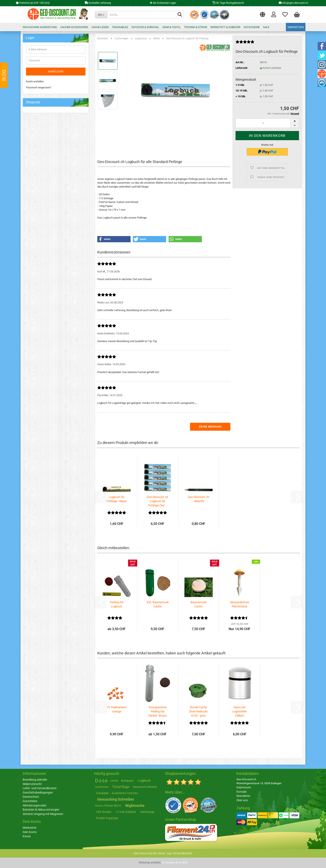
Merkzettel (285, 14)
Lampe (114, 781)
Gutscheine (252, 27)
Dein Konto (30, 832)
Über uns (242, 800)
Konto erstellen (35, 81)
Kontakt (242, 792)
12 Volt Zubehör (126, 812)
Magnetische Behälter (145, 787)
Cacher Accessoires (74, 27)
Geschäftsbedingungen (38, 793)
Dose (102, 781)
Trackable (102, 793)
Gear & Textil (172, 27)
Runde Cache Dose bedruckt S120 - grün (198, 711)
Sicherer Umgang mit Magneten (43, 814)
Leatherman (102, 787)
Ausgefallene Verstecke (125, 793)
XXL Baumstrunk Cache (158, 604)
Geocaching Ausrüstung (40, 27)
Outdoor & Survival (145, 27)
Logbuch (144, 781)
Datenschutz (31, 797)
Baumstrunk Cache (198, 604)
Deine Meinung (210, 427)
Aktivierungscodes (35, 805)
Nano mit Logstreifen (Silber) (240, 711)
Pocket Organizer (107, 818)
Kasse (27, 836)
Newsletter (243, 796)
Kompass (127, 781)
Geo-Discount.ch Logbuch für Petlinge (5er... (157, 501)
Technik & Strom (196, 27)
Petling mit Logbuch (117, 604)
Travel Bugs (121, 787)
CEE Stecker (104, 812)
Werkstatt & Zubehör (225, 27)
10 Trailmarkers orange (117, 709)
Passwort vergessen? (39, 87)
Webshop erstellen (150, 862)
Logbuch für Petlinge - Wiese (117, 499)
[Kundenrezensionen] (245, 44)
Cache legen (100, 27)
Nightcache (135, 806)
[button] (262, 14)
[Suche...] (101, 15)
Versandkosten (182, 853)
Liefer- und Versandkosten (40, 788)
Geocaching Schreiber (116, 799)
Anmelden (56, 71)
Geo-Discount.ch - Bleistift (198, 499)
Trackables (120, 27)
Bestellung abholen (35, 780)
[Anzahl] (267, 123)
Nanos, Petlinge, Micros (108, 806)
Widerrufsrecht (32, 784)
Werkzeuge (147, 812)
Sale (266, 27)
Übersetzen (296, 27)
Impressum (244, 787)
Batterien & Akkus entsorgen (41, 810)
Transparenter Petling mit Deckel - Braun (158, 711)
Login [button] (274, 14)
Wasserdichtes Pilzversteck (240, 604)
